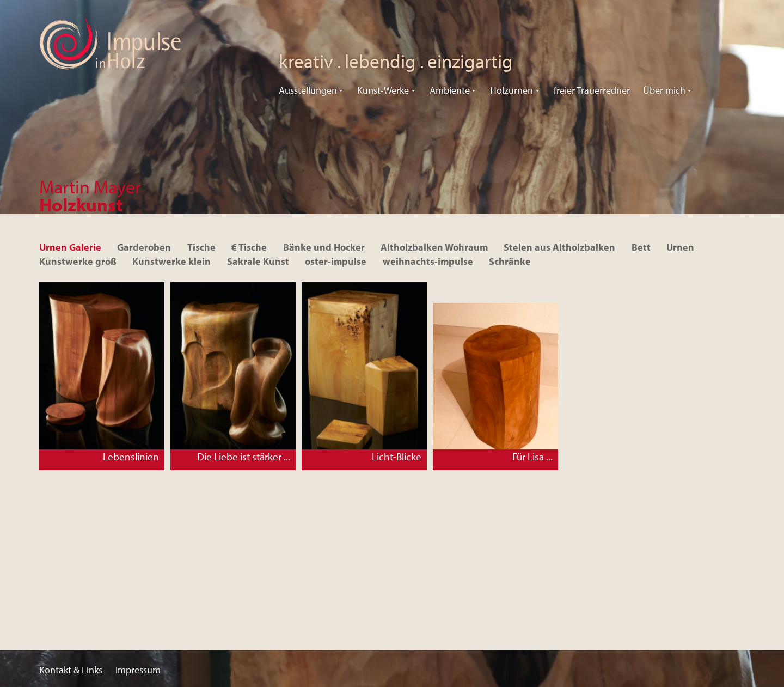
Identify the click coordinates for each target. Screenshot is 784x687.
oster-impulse (336, 261)
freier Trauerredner (592, 90)
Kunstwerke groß (78, 261)
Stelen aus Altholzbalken (559, 247)
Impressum (138, 670)
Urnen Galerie (70, 247)
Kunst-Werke (383, 90)
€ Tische (249, 247)
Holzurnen (512, 90)
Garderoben (144, 247)
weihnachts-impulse (428, 261)
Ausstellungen (308, 90)
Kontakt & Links (71, 670)
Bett (641, 247)
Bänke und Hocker (324, 247)
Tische (201, 247)
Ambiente (450, 90)
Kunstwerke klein (171, 261)
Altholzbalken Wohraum (434, 247)
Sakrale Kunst (258, 261)
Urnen (680, 247)
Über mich (664, 90)
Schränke (510, 261)
